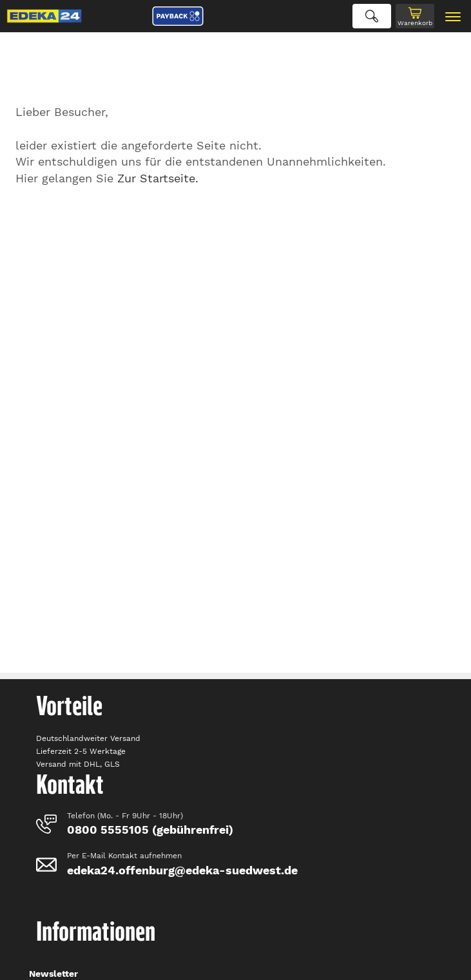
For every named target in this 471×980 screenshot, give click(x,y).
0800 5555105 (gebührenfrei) (150, 830)
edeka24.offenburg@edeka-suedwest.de (182, 870)
